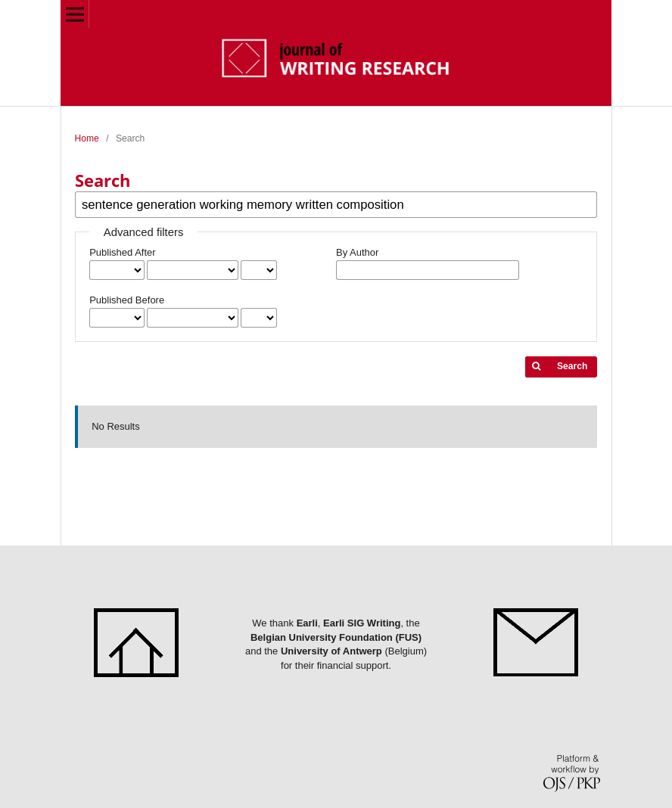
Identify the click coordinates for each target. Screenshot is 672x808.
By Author (357, 252)
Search (572, 366)
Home (87, 138)
